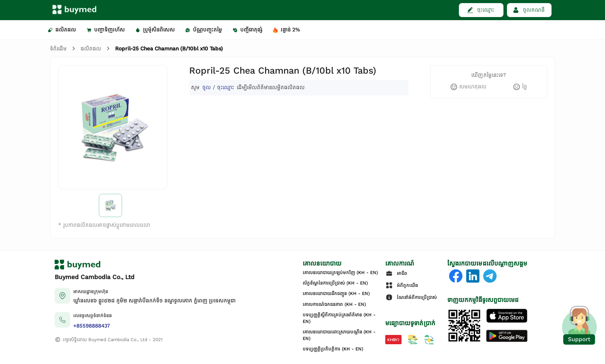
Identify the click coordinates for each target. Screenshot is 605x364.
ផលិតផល (91, 49)
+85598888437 (92, 326)
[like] (468, 87)
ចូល (207, 87)
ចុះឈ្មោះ (226, 87)
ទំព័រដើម (58, 49)
